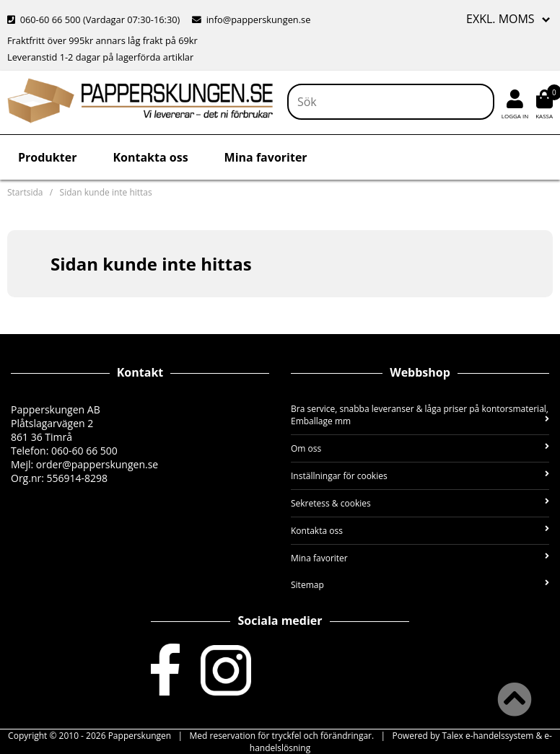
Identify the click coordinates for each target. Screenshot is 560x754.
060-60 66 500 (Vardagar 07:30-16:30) (95, 19)
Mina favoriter (266, 157)
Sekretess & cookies (420, 503)
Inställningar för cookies (420, 476)
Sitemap (420, 585)
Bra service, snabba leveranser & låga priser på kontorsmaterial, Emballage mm (420, 415)
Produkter (47, 157)
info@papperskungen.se (251, 19)
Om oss (420, 448)
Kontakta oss (150, 157)
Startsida (25, 192)
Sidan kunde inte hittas (106, 192)
